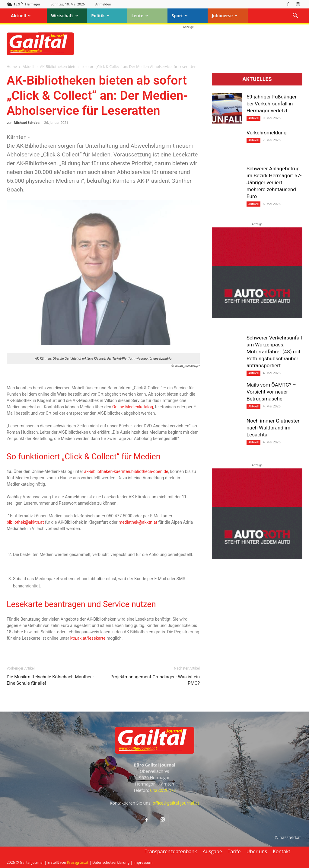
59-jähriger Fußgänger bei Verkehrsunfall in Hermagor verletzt (272, 104)
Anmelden (103, 4)
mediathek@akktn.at (138, 522)
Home (12, 67)
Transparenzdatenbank (171, 851)
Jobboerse (225, 16)
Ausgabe (212, 851)
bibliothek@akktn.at (25, 522)
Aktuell (21, 16)
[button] (295, 16)
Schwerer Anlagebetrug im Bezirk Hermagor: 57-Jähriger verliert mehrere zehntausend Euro (274, 182)
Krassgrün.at (78, 862)
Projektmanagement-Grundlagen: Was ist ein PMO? (155, 680)
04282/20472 (163, 790)
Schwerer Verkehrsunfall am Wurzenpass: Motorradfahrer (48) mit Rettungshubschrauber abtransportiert (274, 352)
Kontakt (282, 851)
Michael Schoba (27, 122)
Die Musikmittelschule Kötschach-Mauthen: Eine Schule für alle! (50, 680)
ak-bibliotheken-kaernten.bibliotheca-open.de (126, 471)
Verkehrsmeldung (267, 133)
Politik (100, 16)
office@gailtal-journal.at (176, 803)
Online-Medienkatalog (133, 407)
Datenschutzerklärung (111, 862)
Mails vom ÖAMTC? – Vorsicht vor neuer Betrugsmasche (271, 392)
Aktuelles (257, 79)
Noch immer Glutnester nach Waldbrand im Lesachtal (273, 428)
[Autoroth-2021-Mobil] (257, 317)
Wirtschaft (65, 16)
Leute (140, 16)
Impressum (143, 862)
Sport (180, 16)
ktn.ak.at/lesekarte (88, 638)
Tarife (234, 851)
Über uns (257, 851)
